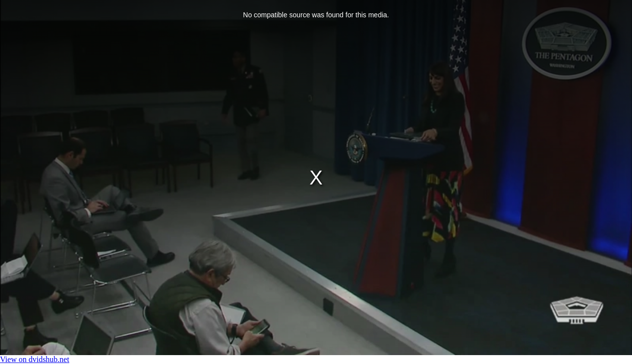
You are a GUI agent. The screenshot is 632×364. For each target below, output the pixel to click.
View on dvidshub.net (35, 359)
